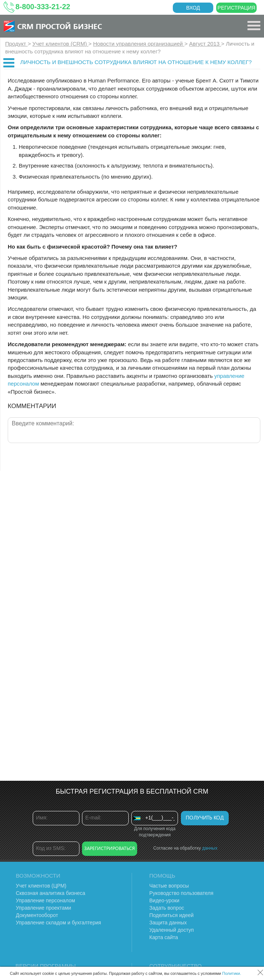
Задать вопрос (167, 908)
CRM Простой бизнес (60, 26)
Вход (193, 8)
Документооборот (37, 915)
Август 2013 (205, 44)
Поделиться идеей (172, 915)
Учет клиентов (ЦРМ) (41, 886)
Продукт (16, 44)
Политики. (232, 973)
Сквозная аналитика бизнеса (51, 893)
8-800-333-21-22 (43, 7)
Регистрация (237, 8)
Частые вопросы (169, 886)
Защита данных (168, 923)
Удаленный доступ (172, 930)
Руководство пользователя (181, 893)
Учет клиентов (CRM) (60, 44)
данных (210, 848)
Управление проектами (43, 908)
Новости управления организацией (139, 44)
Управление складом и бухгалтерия (58, 923)
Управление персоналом (45, 900)
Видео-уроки (164, 900)
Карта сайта (164, 937)
